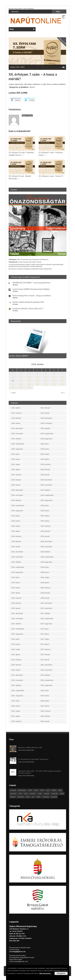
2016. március (46, 711)
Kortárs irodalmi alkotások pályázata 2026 (28, 302)
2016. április (45, 706)
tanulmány (21, 797)
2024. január (16, 547)
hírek (20, 794)
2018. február (45, 593)
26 (46, 384)
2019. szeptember (47, 495)
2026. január (16, 423)
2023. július (15, 577)
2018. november (46, 547)
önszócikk (54, 797)
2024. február (16, 541)
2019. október (45, 490)
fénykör (54, 790)
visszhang (46, 797)
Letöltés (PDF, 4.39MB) (18, 93)
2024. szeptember (18, 505)
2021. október (16, 685)
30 (21, 388)
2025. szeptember (18, 444)
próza (62, 794)
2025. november (17, 433)
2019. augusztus (46, 500)
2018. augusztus (46, 562)
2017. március (45, 649)
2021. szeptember (18, 690)
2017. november (46, 608)
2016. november (46, 670)
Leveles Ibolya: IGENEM (19, 356)
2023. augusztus (17, 572)
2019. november (46, 485)
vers (33, 797)
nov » (63, 393)
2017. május (45, 639)
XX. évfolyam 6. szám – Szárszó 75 (51, 176)
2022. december (17, 613)
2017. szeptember (47, 618)
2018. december (46, 541)
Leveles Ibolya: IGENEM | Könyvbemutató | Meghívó (31, 289)
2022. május (16, 649)
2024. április (16, 531)
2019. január (45, 536)
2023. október (16, 562)
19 (46, 381)
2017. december (46, 603)
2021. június (16, 706)
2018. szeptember (47, 557)
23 (21, 384)
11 (37, 377)
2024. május (16, 526)
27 (54, 384)
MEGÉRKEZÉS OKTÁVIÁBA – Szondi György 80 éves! (32, 283)
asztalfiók (13, 790)
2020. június (45, 449)
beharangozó (22, 790)
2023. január (16, 608)
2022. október (16, 624)
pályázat (13, 797)
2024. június (16, 521)
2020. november (46, 423)
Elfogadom (61, 973)
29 (13, 388)
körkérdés (33, 794)
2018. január (45, 598)
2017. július (45, 629)
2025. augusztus (17, 449)
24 (29, 384)
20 (54, 381)
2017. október (45, 613)
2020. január (45, 475)
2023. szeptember (18, 567)
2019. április (45, 521)
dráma (42, 790)
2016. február (45, 716)
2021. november (17, 680)
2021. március (16, 721)
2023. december (17, 552)
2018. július (45, 567)
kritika (26, 794)
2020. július (45, 444)
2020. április (45, 459)
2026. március (16, 413)
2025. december (17, 428)
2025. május (16, 464)
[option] (38, 342)
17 (29, 381)
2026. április (16, 408)
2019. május (45, 516)
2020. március (46, 464)
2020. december (46, 418)
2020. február (45, 469)
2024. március (16, 536)
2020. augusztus (46, 439)
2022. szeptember (18, 629)
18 (37, 381)
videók (38, 797)
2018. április (45, 583)
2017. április (45, 644)
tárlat (28, 797)
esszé (48, 790)
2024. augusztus (17, 511)
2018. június (45, 572)
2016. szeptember (47, 680)
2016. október (45, 675)
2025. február (16, 480)
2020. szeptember (47, 433)
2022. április (16, 654)
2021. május (16, 711)
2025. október (16, 439)
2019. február (45, 531)
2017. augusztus (46, 624)
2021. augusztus (17, 696)
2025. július (15, 454)
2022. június (16, 644)
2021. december (17, 675)
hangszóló (13, 794)
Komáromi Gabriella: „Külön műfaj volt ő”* (28, 309)
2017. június (45, 634)
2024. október (16, 500)
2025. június (16, 459)
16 (21, 381)
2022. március (16, 660)
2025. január (16, 485)
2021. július (15, 701)
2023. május (16, 588)
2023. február (16, 603)
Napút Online (27, 115)
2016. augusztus (46, 685)
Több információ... (45, 973)
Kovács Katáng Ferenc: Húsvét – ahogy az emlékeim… (32, 296)
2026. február (16, 418)
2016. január (45, 721)
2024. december (17, 490)
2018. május (45, 577)
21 (62, 381)
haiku (60, 790)
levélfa (40, 794)
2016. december (46, 665)
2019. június (45, 511)
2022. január (16, 670)
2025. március (16, 475)
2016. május (45, 701)
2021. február (45, 408)
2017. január (45, 660)
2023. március (16, 598)
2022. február (16, 665)
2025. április (16, 469)
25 (37, 384)
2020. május (45, 454)
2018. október (45, 552)
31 (29, 388)
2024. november (17, 495)
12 (46, 377)
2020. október (45, 428)
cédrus (36, 790)
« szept (13, 393)
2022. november (17, 618)
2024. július (15, 516)
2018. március (46, 588)
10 (29, 377)
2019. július (45, 505)
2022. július (15, 639)
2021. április (16, 716)
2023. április (16, 593)
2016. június (45, 696)
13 (54, 377)
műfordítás (55, 794)
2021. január (45, 413)
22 (13, 384)
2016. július (45, 690)
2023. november (17, 557)
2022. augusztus (17, 634)
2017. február (45, 654)
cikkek (30, 790)
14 (62, 377)
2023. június (16, 583)
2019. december (46, 480)
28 (62, 384)
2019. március (46, 526)
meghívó (47, 794)
